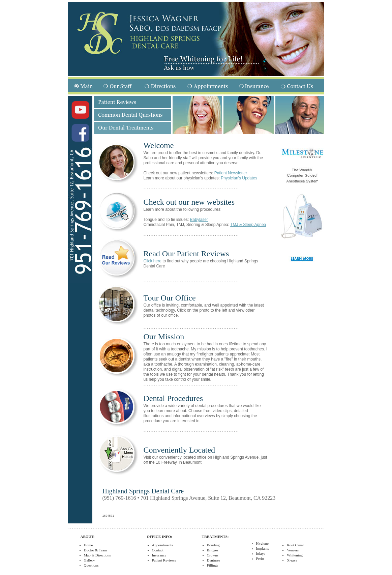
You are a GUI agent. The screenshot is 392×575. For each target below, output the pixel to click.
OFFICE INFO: (160, 537)
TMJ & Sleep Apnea (248, 225)
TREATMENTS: (215, 537)
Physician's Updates (239, 178)
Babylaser (199, 220)
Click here (153, 261)
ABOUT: (88, 537)
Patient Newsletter (231, 173)
